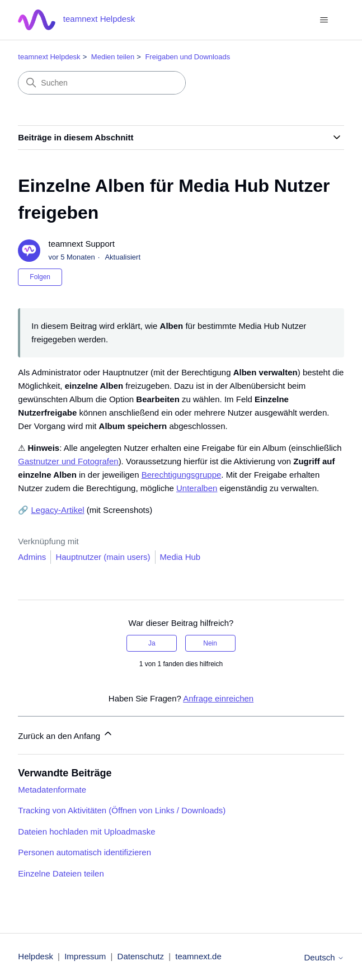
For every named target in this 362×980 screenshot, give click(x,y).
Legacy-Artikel (58, 510)
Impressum (85, 956)
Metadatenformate (52, 790)
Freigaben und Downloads (187, 57)
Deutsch (324, 957)
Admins (32, 557)
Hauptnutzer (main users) (103, 557)
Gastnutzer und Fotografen (68, 461)
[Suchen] (102, 83)
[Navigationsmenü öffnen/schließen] (324, 20)
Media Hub (180, 557)
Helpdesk (36, 956)
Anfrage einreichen (218, 698)
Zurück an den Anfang (66, 734)
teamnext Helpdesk (49, 57)
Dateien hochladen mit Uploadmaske (86, 831)
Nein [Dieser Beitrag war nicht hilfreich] (210, 643)
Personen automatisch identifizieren (84, 852)
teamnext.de (198, 956)
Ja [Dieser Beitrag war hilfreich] (152, 643)
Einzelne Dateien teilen (61, 873)
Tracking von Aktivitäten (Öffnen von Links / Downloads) (122, 810)
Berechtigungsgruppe (182, 475)
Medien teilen (113, 57)
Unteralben (197, 488)
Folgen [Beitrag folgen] (40, 277)
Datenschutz (141, 956)
